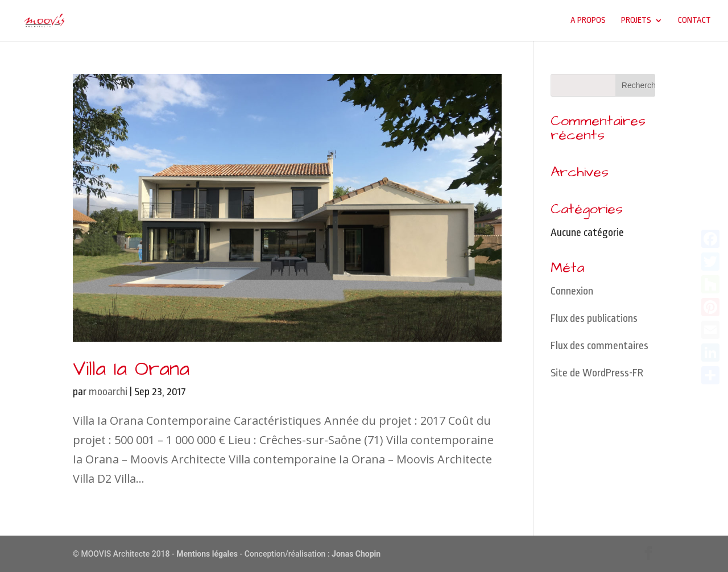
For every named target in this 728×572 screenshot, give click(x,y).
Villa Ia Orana (131, 369)
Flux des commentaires (599, 346)
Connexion (572, 291)
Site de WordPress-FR (597, 373)
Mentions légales (207, 554)
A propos (588, 20)
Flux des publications (594, 318)
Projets (636, 20)
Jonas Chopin (356, 554)
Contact (694, 20)
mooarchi (108, 392)
